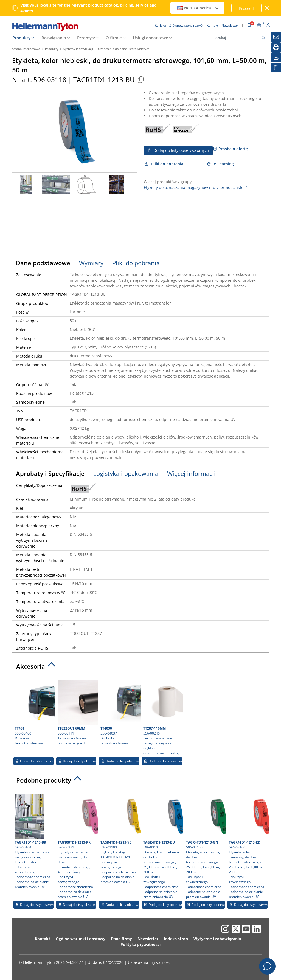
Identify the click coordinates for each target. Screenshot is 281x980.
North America (198, 8)
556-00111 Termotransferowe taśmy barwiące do (77, 713)
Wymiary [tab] (91, 263)
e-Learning (220, 164)
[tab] (140, 668)
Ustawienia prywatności (150, 962)
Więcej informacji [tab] (191, 473)
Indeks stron (176, 939)
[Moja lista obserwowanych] (276, 68)
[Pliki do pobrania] (276, 57)
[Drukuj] (276, 47)
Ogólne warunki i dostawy (81, 939)
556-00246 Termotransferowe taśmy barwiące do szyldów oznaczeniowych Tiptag (163, 718)
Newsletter (148, 939)
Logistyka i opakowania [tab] (126, 473)
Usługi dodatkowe (151, 38)
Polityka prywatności (140, 944)
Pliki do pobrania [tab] (136, 263)
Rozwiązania (54, 38)
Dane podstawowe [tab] (43, 263)
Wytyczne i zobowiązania (217, 939)
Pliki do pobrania (164, 164)
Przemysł (86, 38)
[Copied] (140, 79)
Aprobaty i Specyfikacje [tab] (50, 473)
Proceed (246, 8)
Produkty (21, 38)
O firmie (114, 38)
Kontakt (43, 939)
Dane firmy (121, 939)
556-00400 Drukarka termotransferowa (34, 713)
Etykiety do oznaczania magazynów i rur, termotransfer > (196, 187)
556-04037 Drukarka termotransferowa (120, 713)
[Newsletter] (276, 37)
